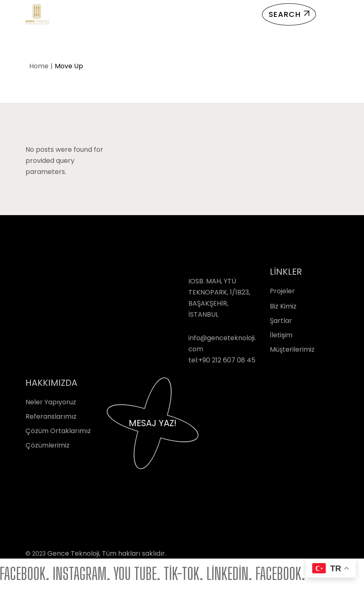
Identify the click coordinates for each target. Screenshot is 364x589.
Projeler (282, 291)
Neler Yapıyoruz (51, 402)
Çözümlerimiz (48, 445)
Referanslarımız (51, 416)
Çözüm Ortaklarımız (58, 431)
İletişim (281, 335)
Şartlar (281, 321)
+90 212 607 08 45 (227, 360)
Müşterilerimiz (292, 349)
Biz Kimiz (283, 306)
